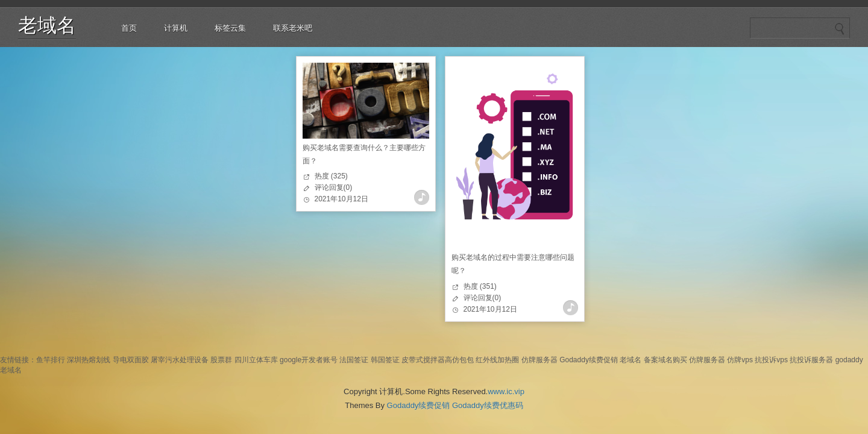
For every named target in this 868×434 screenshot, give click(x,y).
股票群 (221, 360)
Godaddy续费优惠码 (488, 405)
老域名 (47, 25)
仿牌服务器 (539, 360)
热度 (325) (331, 176)
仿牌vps (740, 360)
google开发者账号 (309, 360)
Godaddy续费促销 (589, 360)
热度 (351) (480, 286)
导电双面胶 (131, 360)
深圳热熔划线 (89, 360)
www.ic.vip (506, 392)
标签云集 (230, 28)
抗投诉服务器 (811, 360)
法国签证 (354, 360)
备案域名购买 (665, 360)
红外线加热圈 (497, 360)
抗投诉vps (771, 360)
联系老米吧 (293, 28)
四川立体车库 (256, 360)
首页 (129, 28)
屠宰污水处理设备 (180, 360)
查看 (422, 197)
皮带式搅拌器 (423, 360)
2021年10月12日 (341, 199)
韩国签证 (385, 360)
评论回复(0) (334, 187)
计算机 (176, 28)
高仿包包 (459, 360)
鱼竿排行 (51, 360)
